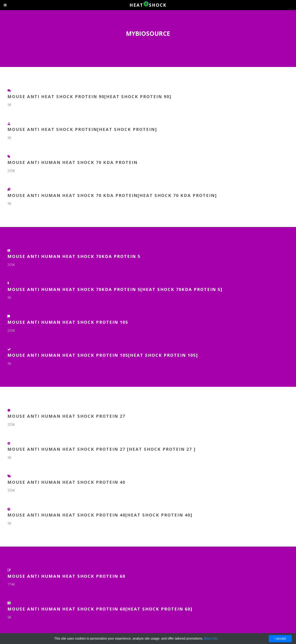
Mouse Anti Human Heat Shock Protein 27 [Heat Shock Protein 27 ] (102, 449)
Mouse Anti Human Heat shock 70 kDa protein (72, 162)
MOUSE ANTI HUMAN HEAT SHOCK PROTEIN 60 (66, 576)
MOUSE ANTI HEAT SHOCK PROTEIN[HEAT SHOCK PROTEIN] (82, 129)
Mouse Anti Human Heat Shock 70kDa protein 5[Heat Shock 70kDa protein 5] (115, 289)
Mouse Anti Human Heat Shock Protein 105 (68, 322)
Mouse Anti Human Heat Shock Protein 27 (66, 416)
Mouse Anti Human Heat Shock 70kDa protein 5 (74, 256)
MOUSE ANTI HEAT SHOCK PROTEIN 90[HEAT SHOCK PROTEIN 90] (89, 96)
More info (211, 638)
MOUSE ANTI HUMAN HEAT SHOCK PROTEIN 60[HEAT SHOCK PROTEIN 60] (100, 609)
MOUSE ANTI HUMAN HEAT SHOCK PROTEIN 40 (66, 482)
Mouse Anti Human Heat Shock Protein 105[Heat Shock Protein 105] (103, 355)
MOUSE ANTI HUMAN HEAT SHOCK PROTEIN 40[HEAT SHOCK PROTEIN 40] (100, 515)
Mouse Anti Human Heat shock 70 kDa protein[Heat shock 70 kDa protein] (112, 195)
